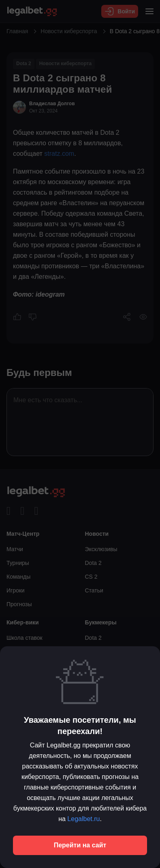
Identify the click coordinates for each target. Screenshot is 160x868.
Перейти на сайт (80, 845)
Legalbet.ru (83, 819)
